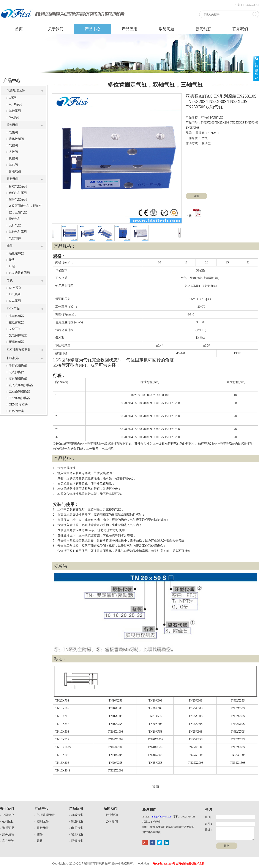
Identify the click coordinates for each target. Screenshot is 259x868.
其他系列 (15, 111)
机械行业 (77, 815)
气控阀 (13, 145)
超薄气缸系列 (18, 199)
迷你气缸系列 (18, 193)
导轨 (10, 280)
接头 (12, 260)
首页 (19, 29)
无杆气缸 (15, 225)
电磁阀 (13, 132)
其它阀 (13, 165)
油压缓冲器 (16, 253)
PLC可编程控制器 (19, 349)
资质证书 (8, 828)
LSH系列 (15, 294)
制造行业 (77, 821)
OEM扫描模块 (18, 405)
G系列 (13, 98)
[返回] (155, 787)
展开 (256, 68)
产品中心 (93, 29)
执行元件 (13, 179)
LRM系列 (15, 288)
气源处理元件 (16, 90)
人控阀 (13, 152)
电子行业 (77, 828)
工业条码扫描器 (19, 392)
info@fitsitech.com (162, 817)
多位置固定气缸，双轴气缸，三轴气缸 (25, 209)
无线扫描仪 (16, 372)
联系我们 (240, 29)
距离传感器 (16, 342)
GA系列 (14, 117)
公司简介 (8, 815)
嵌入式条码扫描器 (21, 385)
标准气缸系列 (18, 186)
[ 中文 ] (238, 5)
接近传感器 (16, 322)
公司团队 (8, 821)
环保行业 (77, 841)
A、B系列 (15, 104)
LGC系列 (15, 301)
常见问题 (166, 29)
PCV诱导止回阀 (19, 273)
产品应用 (129, 29)
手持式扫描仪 (18, 366)
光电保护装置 (18, 335)
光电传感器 (16, 316)
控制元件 (13, 125)
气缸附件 (15, 238)
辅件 (10, 246)
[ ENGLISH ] (252, 5)
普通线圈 (15, 171)
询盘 (196, 196)
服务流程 (8, 834)
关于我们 (56, 29)
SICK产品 (13, 308)
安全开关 (15, 329)
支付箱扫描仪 (18, 379)
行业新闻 (112, 815)
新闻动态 (203, 29)
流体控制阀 (16, 139)
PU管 (12, 266)
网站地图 (144, 864)
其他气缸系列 (18, 232)
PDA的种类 (16, 411)
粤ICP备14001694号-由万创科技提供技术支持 (179, 864)
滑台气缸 (15, 219)
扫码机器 (13, 358)
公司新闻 (112, 821)
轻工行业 (77, 834)
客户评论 (8, 841)
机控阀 (13, 158)
